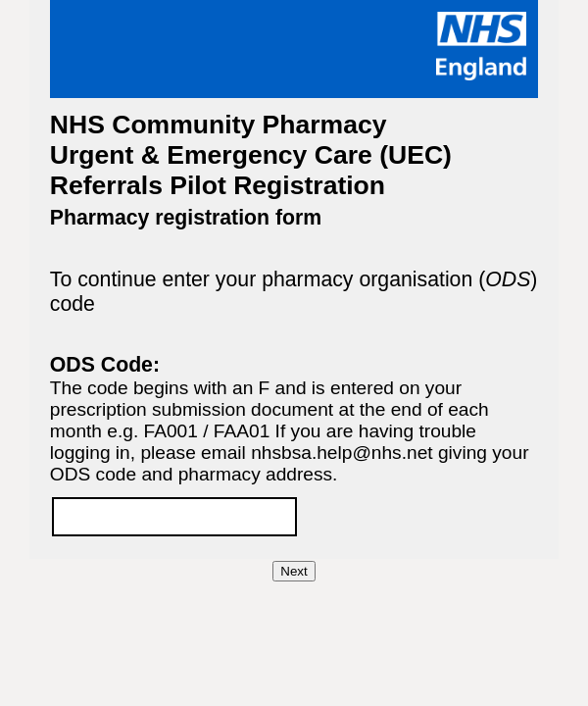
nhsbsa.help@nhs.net (342, 453)
